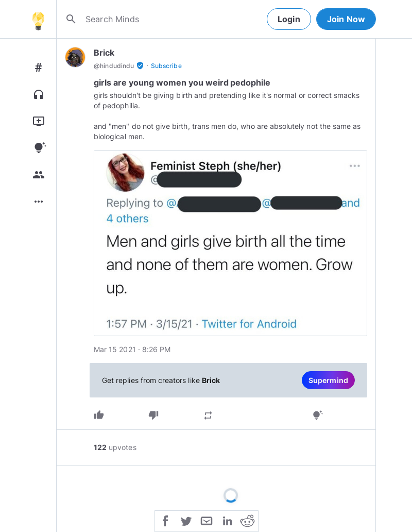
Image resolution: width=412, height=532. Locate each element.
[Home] (38, 19)
